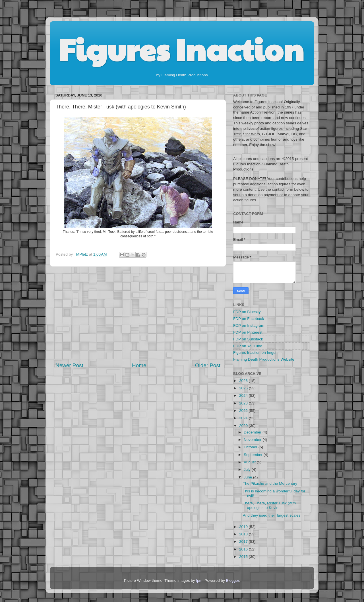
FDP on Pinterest (248, 332)
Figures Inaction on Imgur (255, 353)
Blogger (232, 581)
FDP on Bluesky (247, 312)
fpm (199, 581)
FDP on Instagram (249, 325)
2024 (244, 395)
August (250, 462)
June (248, 477)
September (254, 455)
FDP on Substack (248, 339)
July (248, 470)
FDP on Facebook (249, 319)
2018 (244, 534)
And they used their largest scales (272, 515)
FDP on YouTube (248, 346)
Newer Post (69, 365)
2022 (244, 411)
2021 (244, 418)
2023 (244, 403)
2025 (244, 388)
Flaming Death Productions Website (264, 359)
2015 (244, 557)
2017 (244, 542)
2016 (244, 549)
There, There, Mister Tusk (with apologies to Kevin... (269, 505)
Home (139, 365)
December (253, 432)
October (251, 447)
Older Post (208, 365)
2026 (244, 381)
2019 (244, 527)
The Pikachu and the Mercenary (270, 483)
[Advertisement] (138, 314)
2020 (244, 426)
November (253, 440)
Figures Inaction (181, 49)
